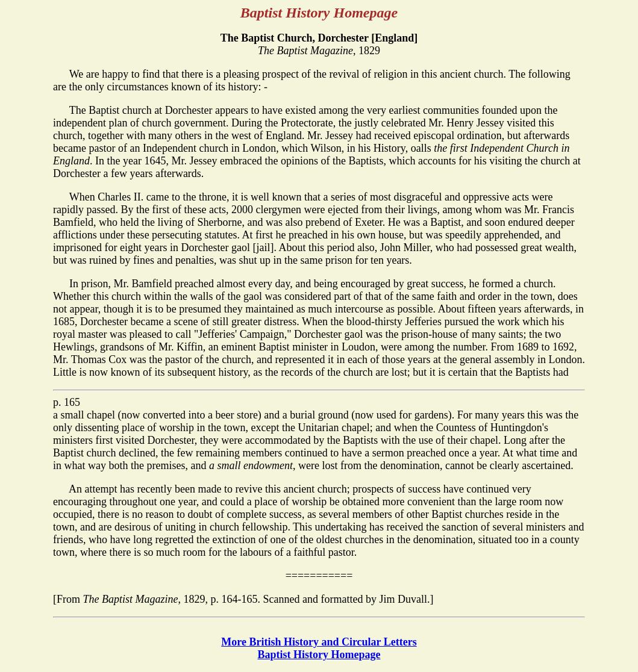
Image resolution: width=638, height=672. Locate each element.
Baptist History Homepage (319, 655)
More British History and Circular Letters (319, 642)
